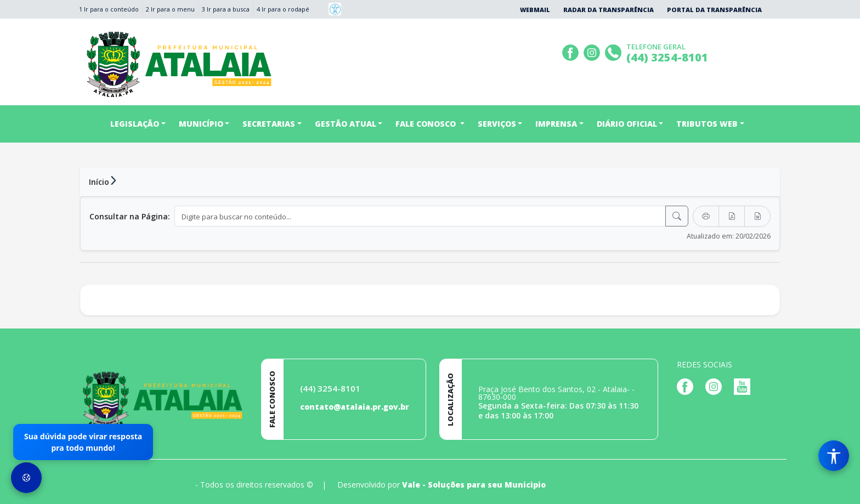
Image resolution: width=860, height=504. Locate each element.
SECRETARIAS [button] (269, 124)
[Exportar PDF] (732, 216)
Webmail (535, 10)
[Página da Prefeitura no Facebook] (572, 51)
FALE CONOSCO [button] (427, 124)
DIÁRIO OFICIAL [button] (627, 124)
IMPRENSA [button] (556, 124)
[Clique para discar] (615, 51)
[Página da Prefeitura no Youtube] (745, 386)
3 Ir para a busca (226, 9)
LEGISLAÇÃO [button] (135, 124)
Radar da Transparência (609, 10)
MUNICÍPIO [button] (201, 124)
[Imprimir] (706, 216)
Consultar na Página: (130, 216)
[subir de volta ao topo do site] (841, 488)
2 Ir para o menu (170, 9)
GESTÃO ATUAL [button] (346, 124)
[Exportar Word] (757, 216)
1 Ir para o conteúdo (109, 9)
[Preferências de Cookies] (26, 478)
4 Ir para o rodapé (283, 9)
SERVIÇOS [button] (497, 124)
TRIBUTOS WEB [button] (707, 124)
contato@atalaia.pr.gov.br (355, 407)
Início (99, 182)
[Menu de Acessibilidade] (834, 456)
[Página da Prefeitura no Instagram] (593, 51)
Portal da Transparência (714, 10)
